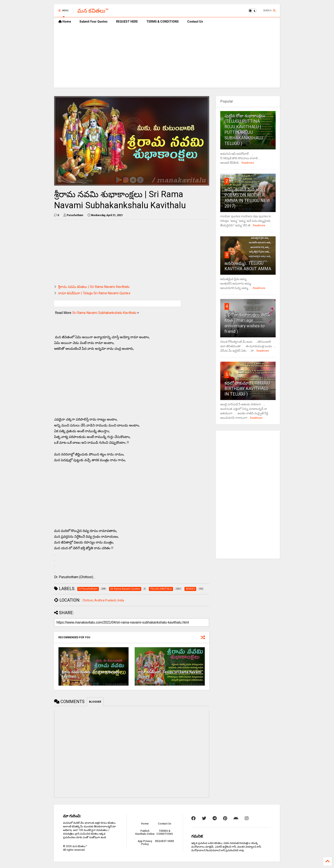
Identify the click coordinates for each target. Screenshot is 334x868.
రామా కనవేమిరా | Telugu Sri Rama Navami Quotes (94, 293)
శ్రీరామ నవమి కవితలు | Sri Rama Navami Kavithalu (94, 287)
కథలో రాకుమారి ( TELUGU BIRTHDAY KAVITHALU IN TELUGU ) (247, 389)
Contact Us (195, 22)
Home (65, 22)
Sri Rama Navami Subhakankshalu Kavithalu (104, 313)
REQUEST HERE (127, 22)
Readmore (248, 163)
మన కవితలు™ (93, 11)
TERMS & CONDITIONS (163, 22)
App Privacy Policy (145, 843)
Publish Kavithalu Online (145, 832)
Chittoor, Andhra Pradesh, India (103, 600)
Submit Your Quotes (94, 22)
